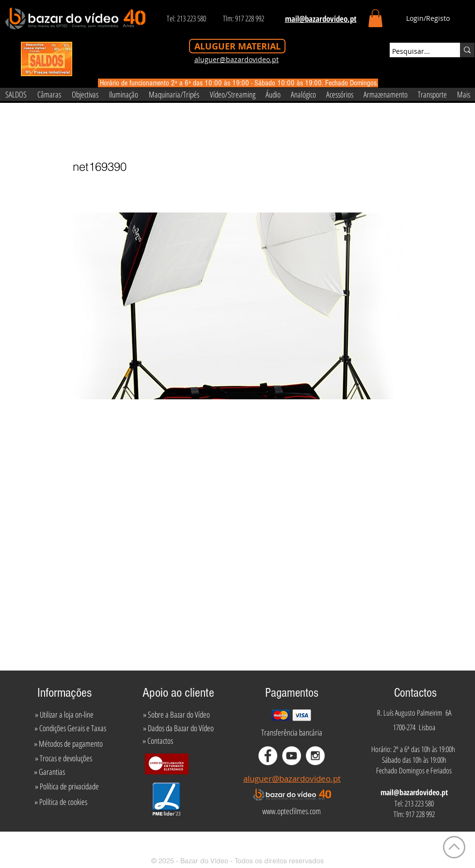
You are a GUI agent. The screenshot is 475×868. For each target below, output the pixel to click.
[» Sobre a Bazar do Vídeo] (176, 715)
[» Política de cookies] (61, 802)
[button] (375, 18)
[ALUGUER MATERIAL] (237, 46)
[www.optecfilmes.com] (291, 811)
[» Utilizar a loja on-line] (64, 715)
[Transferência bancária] (292, 733)
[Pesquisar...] (416, 51)
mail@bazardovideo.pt (414, 792)
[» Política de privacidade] (67, 786)
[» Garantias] (49, 772)
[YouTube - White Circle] (292, 756)
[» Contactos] (158, 741)
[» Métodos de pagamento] (68, 744)
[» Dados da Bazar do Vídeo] (178, 728)
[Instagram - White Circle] (315, 756)
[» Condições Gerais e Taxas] (70, 728)
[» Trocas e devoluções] (63, 758)
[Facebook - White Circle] (268, 756)
